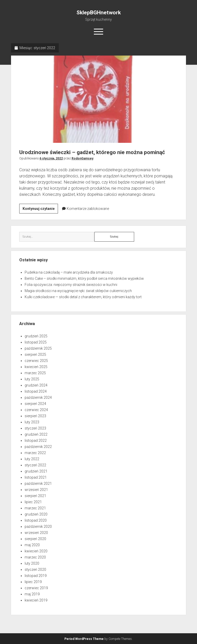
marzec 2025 (35, 373)
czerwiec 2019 (36, 588)
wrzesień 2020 (36, 533)
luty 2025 (32, 379)
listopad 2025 (36, 342)
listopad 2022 (36, 441)
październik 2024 (38, 398)
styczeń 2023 (35, 428)
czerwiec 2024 (36, 410)
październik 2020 (38, 527)
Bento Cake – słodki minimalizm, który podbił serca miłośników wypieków (84, 278)
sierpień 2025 (35, 355)
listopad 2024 (36, 391)
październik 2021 (38, 484)
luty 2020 (32, 563)
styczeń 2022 (35, 465)
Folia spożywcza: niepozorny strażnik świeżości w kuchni (71, 285)
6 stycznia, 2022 (51, 158)
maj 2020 (32, 545)
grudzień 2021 (36, 471)
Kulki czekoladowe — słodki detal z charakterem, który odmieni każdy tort (83, 297)
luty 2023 (32, 422)
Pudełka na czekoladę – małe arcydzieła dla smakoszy (69, 272)
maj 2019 (32, 594)
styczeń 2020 (35, 570)
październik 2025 (38, 348)
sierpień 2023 (35, 416)
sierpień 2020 (35, 539)
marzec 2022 (35, 453)
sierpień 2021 (35, 496)
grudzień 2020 (36, 514)
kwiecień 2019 (36, 600)
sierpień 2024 (35, 404)
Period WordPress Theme (84, 639)
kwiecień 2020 (36, 551)
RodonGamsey (82, 158)
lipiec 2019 (33, 582)
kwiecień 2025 (36, 367)
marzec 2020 (35, 557)
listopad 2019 (36, 576)
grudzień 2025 (36, 336)
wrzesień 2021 (36, 490)
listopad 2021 (36, 477)
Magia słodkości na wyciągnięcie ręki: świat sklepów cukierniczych (78, 291)
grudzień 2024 (36, 385)
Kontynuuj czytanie (40, 209)
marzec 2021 (35, 508)
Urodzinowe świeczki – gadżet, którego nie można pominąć (99, 99)
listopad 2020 (36, 520)
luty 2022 (32, 459)
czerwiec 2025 (36, 361)
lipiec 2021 (33, 502)
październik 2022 (38, 447)
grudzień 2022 (36, 434)
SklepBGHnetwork (99, 13)
